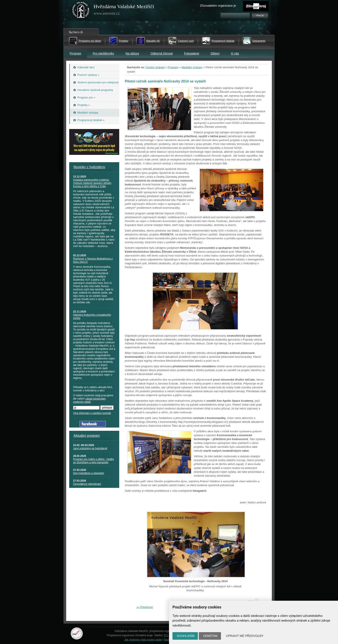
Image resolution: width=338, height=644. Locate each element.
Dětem (215, 53)
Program (75, 53)
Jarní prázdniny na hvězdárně (90, 448)
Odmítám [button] (210, 636)
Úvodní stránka (155, 67)
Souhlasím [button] (186, 636)
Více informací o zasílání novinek (92, 413)
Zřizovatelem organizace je (218, 6)
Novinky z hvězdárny (89, 167)
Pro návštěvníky (103, 53)
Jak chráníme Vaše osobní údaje (143, 640)
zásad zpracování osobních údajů (89, 400)
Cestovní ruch (186, 41)
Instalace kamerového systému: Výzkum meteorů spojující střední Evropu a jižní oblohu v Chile (92, 183)
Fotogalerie (192, 53)
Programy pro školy (90, 41)
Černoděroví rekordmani (87, 484)
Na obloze (132, 53)
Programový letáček (223, 41)
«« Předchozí (145, 607)
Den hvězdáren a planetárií (89, 473)
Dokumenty (259, 41)
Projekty (123, 41)
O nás (235, 53)
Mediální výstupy (192, 67)
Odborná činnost (162, 53)
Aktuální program (87, 436)
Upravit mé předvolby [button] (245, 636)
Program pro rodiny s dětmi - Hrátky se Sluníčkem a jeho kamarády (94, 461)
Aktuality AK (153, 41)
